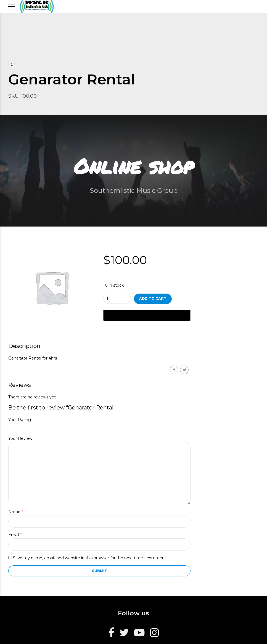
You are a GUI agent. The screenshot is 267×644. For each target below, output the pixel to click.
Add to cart (153, 298)
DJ (12, 65)
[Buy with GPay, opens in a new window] (147, 315)
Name (16, 512)
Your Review (20, 438)
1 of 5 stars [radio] (10, 427)
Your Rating (20, 420)
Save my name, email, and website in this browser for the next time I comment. (90, 558)
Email (15, 535)
